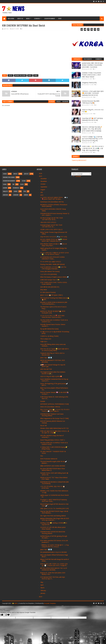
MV (14, 184)
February (43, 591)
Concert (16, 195)
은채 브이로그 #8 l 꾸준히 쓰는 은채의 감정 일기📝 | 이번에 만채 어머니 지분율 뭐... (54, 565)
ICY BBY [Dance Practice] (48, 292)
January (43, 593)
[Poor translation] (7, 615)
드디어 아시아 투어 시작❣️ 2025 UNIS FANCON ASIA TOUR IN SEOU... (52, 316)
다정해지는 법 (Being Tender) (49, 336)
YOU (42, 456)
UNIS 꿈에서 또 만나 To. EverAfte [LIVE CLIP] (54, 509)
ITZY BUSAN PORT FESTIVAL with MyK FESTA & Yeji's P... (53, 578)
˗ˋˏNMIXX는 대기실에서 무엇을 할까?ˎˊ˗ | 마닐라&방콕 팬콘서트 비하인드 (55, 546)
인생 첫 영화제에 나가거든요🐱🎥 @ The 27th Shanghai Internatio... (53, 268)
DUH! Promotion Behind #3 (49, 459)
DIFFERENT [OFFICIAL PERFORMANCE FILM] (54, 404)
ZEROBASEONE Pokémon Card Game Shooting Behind (52, 415)
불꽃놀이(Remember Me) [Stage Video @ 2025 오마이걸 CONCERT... (55, 519)
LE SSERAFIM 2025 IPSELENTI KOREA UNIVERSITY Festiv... (52, 258)
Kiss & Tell (43, 426)
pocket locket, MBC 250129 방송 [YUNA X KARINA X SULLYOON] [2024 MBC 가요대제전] (92, 65)
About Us (20, 18)
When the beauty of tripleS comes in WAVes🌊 (55, 277)
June (42, 195)
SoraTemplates (30, 603)
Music (28, 18)
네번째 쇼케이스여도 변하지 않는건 (51, 229)
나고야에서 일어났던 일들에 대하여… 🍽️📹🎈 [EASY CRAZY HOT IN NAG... (54, 198)
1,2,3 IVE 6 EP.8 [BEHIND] (49, 274)
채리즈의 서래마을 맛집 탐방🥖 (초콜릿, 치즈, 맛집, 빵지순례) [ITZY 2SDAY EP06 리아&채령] (92, 129)
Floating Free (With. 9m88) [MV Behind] (52, 264)
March (43, 588)
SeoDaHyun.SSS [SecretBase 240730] (52, 202)
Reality (5, 191)
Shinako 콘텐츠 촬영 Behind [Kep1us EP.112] (54, 428)
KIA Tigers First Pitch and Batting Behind (53, 516)
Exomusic (37, 18)
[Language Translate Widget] (81, 174)
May (42, 582)
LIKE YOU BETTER (46, 369)
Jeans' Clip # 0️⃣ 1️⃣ (46, 550)
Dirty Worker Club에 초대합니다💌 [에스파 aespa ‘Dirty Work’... (54, 245)
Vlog (22, 184)
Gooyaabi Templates (50, 603)
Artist (11, 75)
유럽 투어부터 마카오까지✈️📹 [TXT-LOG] (54, 237)
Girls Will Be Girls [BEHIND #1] (50, 287)
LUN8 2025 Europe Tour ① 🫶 (50, 280)
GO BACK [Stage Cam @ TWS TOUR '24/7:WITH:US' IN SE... (51, 219)
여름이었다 (44, 342)
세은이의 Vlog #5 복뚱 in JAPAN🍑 (51, 376)
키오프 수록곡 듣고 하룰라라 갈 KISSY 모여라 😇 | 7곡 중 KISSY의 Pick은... (55, 254)
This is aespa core (46, 339)
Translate (76, 176)
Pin (25, 191)
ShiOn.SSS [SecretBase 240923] (50, 407)
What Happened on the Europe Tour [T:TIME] (54, 418)
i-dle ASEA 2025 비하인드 (48, 222)
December (44, 179)
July (42, 192)
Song (5, 184)
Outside (43, 401)
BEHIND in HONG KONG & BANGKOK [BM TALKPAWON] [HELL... (54, 303)
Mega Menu (11, 18)
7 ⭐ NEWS (14, 603)
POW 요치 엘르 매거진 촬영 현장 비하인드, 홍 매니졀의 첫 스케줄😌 (55, 432)
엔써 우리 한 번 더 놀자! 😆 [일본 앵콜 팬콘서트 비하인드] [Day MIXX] (55, 350)
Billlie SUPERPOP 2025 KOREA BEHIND (53, 466)
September (44, 187)
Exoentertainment (50, 18)
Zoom (24, 181)
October (43, 184)
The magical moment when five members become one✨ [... (53, 373)
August (43, 190)
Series (26, 195)
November (44, 181)
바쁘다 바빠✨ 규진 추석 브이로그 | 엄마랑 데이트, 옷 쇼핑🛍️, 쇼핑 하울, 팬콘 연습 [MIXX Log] (93, 148)
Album (5, 188)
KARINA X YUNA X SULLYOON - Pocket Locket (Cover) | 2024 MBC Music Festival (92, 75)
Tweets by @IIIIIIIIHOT (79, 160)
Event (60, 18)
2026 (41, 173)
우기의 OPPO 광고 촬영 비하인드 (51, 262)
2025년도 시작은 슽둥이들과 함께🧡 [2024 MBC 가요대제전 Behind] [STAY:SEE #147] (93, 93)
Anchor (5, 195)
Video (36, 75)
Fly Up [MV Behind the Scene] (49, 329)
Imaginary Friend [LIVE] (89, 83)
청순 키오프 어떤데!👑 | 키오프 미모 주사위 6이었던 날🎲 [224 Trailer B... (55, 410)
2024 (41, 597)
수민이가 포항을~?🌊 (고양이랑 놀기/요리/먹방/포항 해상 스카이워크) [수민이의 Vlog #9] (92, 139)
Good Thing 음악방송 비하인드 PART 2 (53, 440)
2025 (41, 176)
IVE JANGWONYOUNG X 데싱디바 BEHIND (54, 552)
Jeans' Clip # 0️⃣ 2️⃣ (46, 358)
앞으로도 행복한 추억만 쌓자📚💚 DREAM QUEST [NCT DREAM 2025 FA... (54, 240)
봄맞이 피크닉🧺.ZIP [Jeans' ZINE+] (51, 295)
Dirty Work (44, 290)
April (42, 585)
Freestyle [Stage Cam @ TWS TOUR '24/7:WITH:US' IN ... (51, 226)
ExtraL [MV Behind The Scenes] (50, 271)
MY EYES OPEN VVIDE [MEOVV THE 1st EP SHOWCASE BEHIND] (54, 569)
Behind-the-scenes (20, 75)
